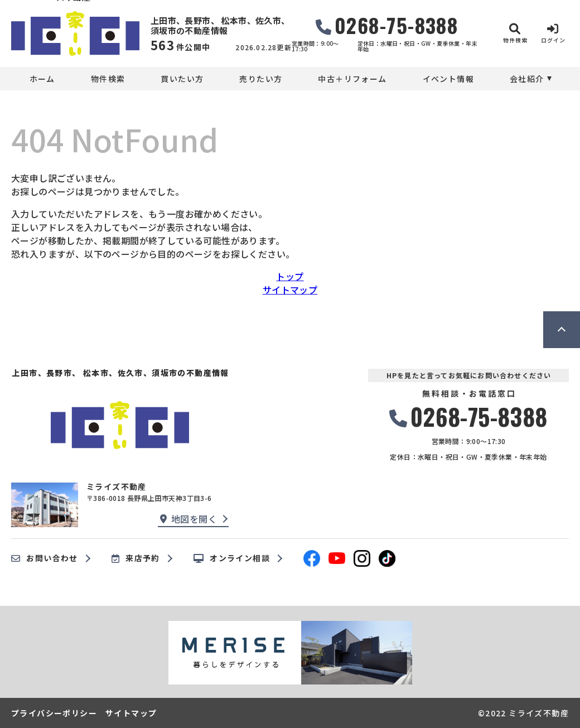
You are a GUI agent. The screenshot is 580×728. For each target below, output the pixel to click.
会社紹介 (527, 79)
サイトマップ (290, 290)
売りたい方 (261, 79)
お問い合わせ (45, 558)
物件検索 (108, 79)
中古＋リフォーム (352, 79)
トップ (290, 276)
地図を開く (188, 519)
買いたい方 (182, 79)
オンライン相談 (232, 558)
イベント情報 (448, 79)
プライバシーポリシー (54, 713)
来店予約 (136, 558)
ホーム (42, 79)
